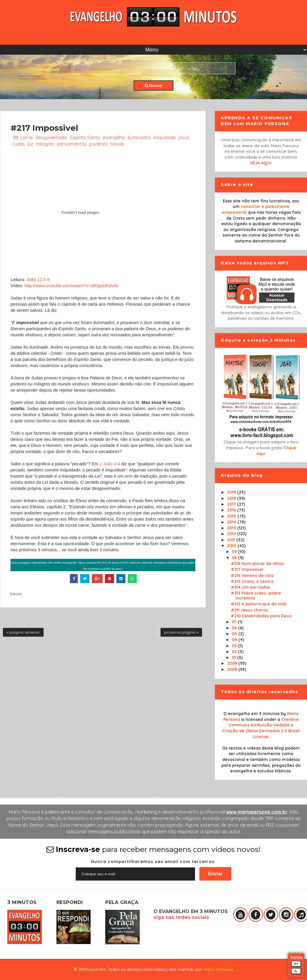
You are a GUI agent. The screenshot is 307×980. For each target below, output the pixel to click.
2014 (232, 522)
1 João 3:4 (110, 464)
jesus (184, 137)
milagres (45, 144)
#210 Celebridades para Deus (261, 616)
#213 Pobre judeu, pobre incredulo (256, 596)
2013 (232, 528)
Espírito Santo (85, 137)
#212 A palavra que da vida (259, 604)
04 (235, 640)
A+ (296, 964)
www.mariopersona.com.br (257, 812)
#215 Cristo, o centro (252, 581)
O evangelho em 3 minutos (251, 714)
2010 (232, 546)
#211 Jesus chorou (250, 610)
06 (235, 628)
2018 (232, 498)
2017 (232, 504)
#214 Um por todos (250, 587)
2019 (232, 492)
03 (235, 646)
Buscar (154, 86)
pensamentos (72, 144)
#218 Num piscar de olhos (257, 564)
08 (235, 558)
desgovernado (51, 137)
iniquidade (165, 137)
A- (296, 971)
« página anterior (23, 632)
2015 (232, 516)
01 (234, 657)
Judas (18, 144)
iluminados (139, 137)
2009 (233, 663)
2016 (232, 510)
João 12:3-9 (38, 279)
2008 (233, 669)
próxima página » (181, 632)
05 (235, 634)
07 (235, 622)
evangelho (114, 137)
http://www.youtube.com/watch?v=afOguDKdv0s (71, 286)
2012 (232, 534)
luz (30, 144)
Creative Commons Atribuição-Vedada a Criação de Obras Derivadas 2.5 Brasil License (261, 728)
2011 (232, 540)
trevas (117, 144)
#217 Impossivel (247, 569)
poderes (99, 144)
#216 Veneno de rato (252, 576)
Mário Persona (218, 969)
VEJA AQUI (261, 163)
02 (235, 652)
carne (26, 137)
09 (235, 552)
